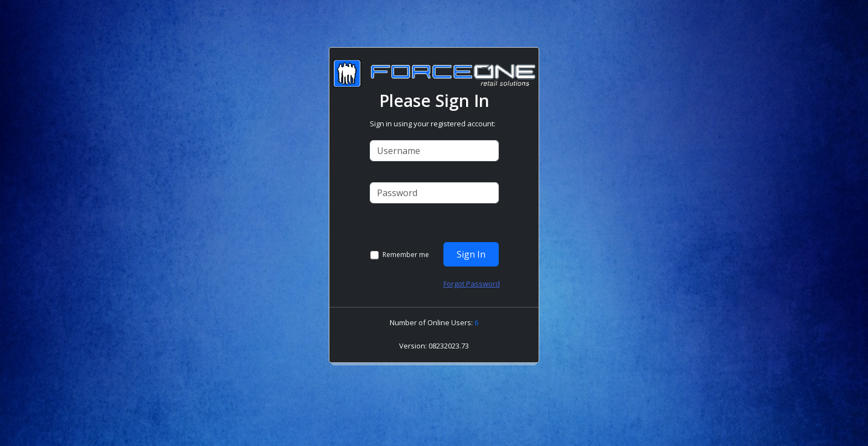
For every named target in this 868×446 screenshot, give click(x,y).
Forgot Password (472, 284)
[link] (437, 355)
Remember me (406, 255)
